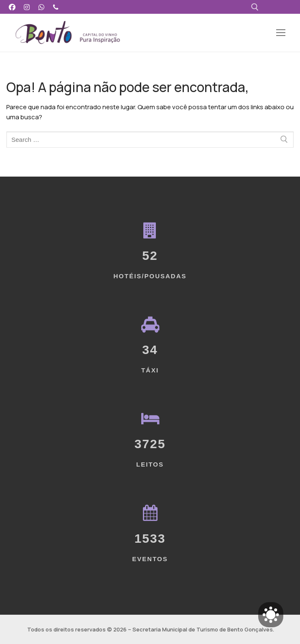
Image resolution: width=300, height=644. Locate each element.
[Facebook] (12, 7)
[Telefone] (56, 7)
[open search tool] (255, 7)
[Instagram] (27, 7)
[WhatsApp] (42, 7)
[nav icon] (281, 33)
